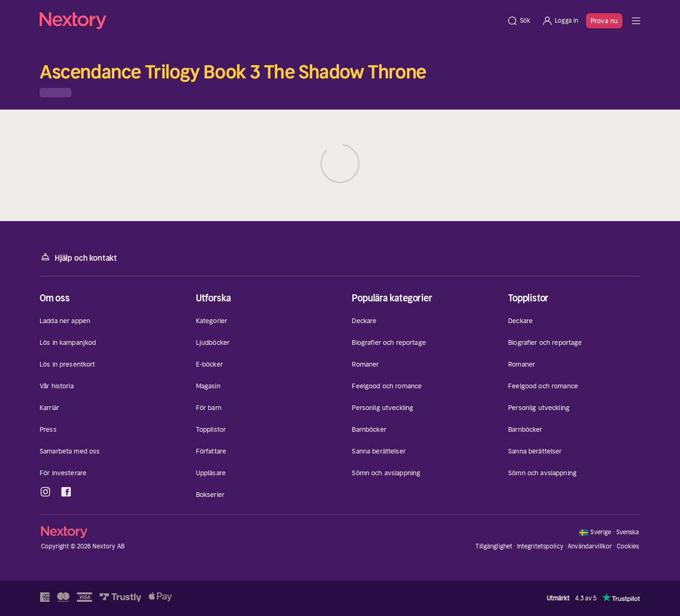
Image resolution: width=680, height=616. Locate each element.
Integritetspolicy (540, 546)
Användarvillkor (590, 546)
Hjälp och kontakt (78, 257)
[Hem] (270, 21)
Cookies (628, 547)
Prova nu (604, 21)
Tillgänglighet (494, 546)
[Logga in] (560, 21)
